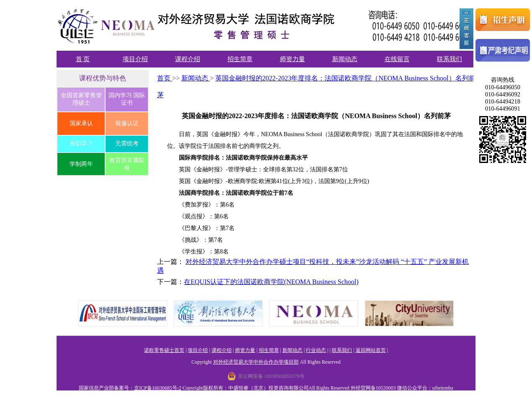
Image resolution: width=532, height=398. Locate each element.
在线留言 (397, 59)
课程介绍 (188, 59)
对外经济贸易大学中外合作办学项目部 (256, 362)
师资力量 (292, 59)
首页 (165, 78)
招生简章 (240, 59)
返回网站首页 (371, 350)
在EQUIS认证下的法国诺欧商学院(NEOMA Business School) (271, 282)
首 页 (83, 59)
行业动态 (316, 350)
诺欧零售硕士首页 (164, 350)
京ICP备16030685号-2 (158, 388)
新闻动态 (345, 59)
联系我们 (449, 59)
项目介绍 (135, 59)
